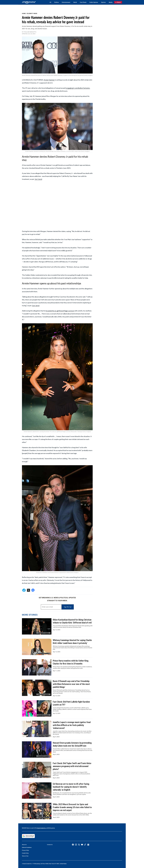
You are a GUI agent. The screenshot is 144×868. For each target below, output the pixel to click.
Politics (56, 2)
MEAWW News (26, 828)
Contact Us (50, 845)
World (75, 2)
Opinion (103, 2)
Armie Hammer (49, 80)
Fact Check (83, 2)
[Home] (29, 2)
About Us (24, 845)
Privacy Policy (25, 850)
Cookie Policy (25, 853)
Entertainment (66, 2)
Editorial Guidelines (27, 847)
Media (111, 2)
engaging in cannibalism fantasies (78, 88)
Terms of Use (25, 856)
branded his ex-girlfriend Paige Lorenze (60, 311)
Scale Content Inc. (42, 828)
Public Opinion (94, 2)
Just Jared (38, 179)
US (50, 2)
